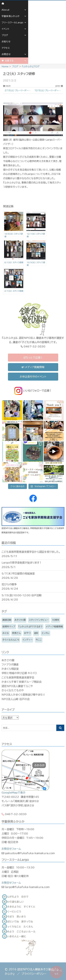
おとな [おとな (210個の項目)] (6, 633)
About (14, 10)
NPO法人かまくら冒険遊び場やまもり (23, 695)
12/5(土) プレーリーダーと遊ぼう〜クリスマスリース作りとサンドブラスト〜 (49, 91)
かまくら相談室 (10, 669)
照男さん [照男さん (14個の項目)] (16, 633)
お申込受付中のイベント (33, 377)
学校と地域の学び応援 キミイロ (19, 673)
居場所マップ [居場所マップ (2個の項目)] (9, 627)
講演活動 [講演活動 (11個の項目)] (7, 620)
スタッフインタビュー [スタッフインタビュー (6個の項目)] (39, 620)
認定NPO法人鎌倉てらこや (17, 686)
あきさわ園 (8, 660)
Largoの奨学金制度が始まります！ (22, 563)
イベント (14, 29)
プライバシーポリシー (34, 974)
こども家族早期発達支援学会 (18, 678)
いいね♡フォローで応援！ (33, 391)
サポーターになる (57, 972)
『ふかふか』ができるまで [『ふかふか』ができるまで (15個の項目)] (31, 627)
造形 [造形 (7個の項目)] (36, 633)
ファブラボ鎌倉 (10, 664)
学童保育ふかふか (14, 16)
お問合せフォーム (11, 849)
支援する (16, 61)
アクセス (6, 48)
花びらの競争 (9, 584)
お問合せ (14, 54)
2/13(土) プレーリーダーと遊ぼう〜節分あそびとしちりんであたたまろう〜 (19, 91)
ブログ (14, 35)
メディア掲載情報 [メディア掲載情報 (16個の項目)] (54, 627)
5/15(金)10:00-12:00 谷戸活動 (22, 595)
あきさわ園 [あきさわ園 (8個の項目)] (20, 620)
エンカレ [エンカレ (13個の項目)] (45, 633)
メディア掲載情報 (33, 367)
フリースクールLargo (14, 23)
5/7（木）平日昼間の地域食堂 (18, 574)
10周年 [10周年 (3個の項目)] (56, 620)
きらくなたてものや (13, 690)
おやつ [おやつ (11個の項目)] (27, 633)
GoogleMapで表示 (13, 793)
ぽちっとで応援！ (33, 358)
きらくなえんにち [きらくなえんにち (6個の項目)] (11, 640)
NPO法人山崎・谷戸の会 (16, 699)
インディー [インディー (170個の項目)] (27, 640)
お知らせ (6, 42)
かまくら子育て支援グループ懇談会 (22, 682)
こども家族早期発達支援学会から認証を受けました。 (31, 552)
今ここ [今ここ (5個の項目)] (39, 640)
